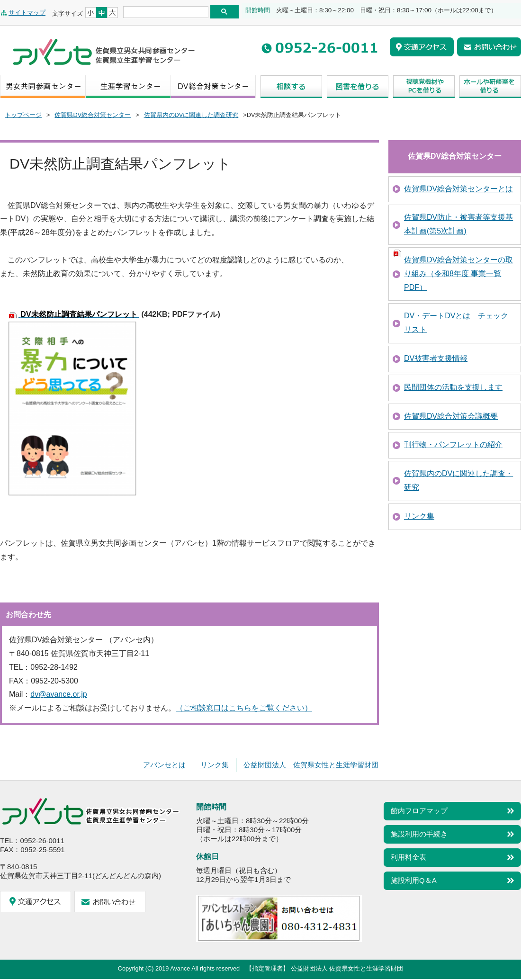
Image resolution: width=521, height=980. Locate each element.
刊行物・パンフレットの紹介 (453, 445)
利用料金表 (409, 857)
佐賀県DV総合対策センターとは (458, 189)
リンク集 (419, 516)
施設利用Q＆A (414, 880)
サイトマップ (27, 13)
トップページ (23, 115)
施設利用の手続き (419, 834)
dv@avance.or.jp (58, 694)
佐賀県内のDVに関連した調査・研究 (458, 480)
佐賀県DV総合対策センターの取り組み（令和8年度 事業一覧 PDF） (458, 274)
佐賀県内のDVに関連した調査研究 (191, 115)
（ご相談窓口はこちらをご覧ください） (244, 708)
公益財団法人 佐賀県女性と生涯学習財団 (311, 765)
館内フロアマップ (419, 811)
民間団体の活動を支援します (453, 387)
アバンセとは (164, 765)
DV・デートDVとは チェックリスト (456, 323)
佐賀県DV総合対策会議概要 (451, 416)
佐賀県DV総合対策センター (93, 115)
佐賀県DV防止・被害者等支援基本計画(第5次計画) (458, 224)
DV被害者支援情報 (436, 358)
